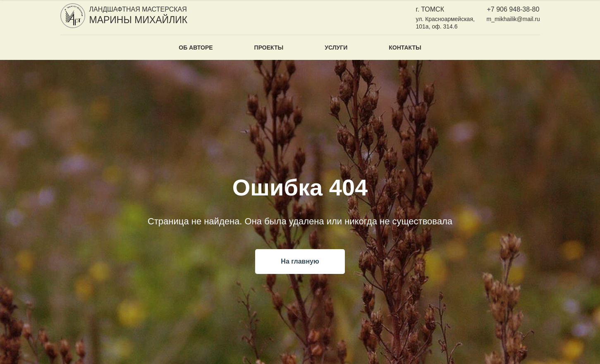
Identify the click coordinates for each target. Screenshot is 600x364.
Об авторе (196, 48)
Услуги (336, 48)
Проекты (269, 48)
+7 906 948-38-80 (513, 9)
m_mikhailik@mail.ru (513, 19)
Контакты (405, 48)
